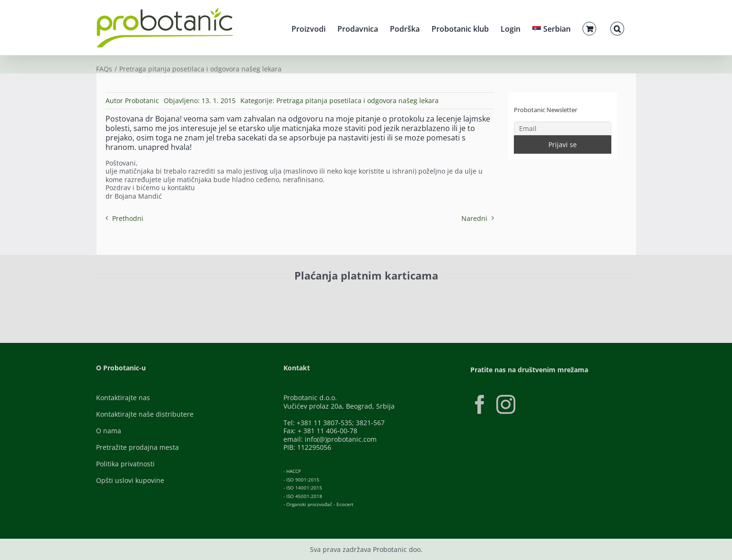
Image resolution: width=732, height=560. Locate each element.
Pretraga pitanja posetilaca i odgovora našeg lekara (357, 101)
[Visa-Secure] (222, 297)
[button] (617, 27)
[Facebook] (480, 404)
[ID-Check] (163, 300)
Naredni (474, 218)
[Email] (563, 128)
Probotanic (142, 101)
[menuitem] (551, 27)
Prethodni (128, 218)
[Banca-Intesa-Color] (324, 297)
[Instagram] (506, 404)
